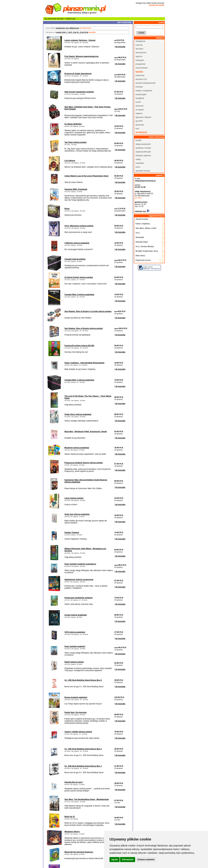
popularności (60, 28)
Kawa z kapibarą (143, 224)
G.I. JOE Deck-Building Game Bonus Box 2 (83, 749)
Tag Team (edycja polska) (75, 142)
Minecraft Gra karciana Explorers (79, 852)
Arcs (138, 233)
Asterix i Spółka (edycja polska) (78, 732)
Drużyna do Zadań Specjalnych (78, 74)
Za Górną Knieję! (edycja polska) (79, 277)
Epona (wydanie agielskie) (76, 697)
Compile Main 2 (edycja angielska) (79, 295)
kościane (139, 87)
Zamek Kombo (142, 219)
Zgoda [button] (115, 859)
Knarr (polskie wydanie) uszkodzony (80, 564)
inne (137, 129)
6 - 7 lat (68, 32)
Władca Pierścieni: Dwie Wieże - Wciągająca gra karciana (85, 550)
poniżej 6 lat (61, 32)
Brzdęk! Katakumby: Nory (147, 251)
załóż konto (152, 3)
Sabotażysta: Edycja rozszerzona (79, 580)
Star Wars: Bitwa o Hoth (146, 228)
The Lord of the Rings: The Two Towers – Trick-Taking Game (88, 397)
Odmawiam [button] (128, 859)
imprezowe (140, 75)
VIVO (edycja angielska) (75, 632)
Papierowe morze (143, 260)
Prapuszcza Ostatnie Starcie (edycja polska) (84, 463)
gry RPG (139, 121)
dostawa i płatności (143, 156)
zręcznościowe (142, 68)
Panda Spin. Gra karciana (76, 712)
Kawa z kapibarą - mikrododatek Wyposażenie (84, 363)
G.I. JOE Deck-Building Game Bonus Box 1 (83, 766)
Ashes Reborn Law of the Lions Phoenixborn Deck (86, 176)
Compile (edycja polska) (75, 259)
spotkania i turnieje (143, 148)
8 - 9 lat (74, 32)
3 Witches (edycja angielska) (77, 243)
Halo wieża (140, 256)
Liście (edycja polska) (74, 498)
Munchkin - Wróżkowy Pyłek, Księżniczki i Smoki (86, 432)
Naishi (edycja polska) (74, 662)
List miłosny (70, 161)
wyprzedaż (141, 132)
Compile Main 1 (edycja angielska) (79, 380)
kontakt (139, 140)
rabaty (138, 159)
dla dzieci (139, 49)
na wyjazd (140, 110)
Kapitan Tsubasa (72, 533)
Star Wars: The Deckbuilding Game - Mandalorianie (87, 799)
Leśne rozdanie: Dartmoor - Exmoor (80, 40)
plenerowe (140, 125)
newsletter (140, 163)
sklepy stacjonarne (143, 144)
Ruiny (67, 209)
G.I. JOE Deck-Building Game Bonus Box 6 (83, 680)
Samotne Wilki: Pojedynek (76, 189)
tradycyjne (140, 60)
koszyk (161, 3)
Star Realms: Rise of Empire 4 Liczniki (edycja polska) (88, 311)
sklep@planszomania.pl (145, 181)
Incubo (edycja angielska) (76, 615)
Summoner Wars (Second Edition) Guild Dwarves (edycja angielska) (86, 481)
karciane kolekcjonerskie (146, 83)
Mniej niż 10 (70, 817)
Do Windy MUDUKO (73, 124)
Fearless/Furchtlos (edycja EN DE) (79, 346)
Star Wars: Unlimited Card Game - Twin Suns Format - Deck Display (88, 108)
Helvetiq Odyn (142, 242)
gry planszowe (51, 19)
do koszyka (120, 47)
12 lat (86, 32)
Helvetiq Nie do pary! (74, 782)
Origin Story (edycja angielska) (78, 414)
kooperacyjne (141, 94)
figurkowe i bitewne (143, 117)
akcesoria (139, 106)
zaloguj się (140, 3)
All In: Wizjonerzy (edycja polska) (79, 226)
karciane (60, 19)
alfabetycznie (74, 28)
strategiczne (141, 41)
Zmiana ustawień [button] (146, 859)
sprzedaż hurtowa (143, 171)
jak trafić (138, 198)
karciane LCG (141, 79)
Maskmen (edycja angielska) (77, 448)
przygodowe (141, 64)
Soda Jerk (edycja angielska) (77, 514)
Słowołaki (140, 237)
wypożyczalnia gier (143, 152)
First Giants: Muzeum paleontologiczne (82, 56)
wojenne (139, 113)
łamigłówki (140, 98)
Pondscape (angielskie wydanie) (79, 598)
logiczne (139, 56)
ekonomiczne (141, 53)
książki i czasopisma (144, 91)
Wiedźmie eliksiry (72, 832)
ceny (67, 28)
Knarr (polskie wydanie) (75, 646)
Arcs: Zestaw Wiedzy (145, 247)
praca (138, 167)
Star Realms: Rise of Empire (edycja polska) (84, 328)
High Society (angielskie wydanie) (79, 92)
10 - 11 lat (80, 32)
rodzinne (139, 45)
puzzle (138, 102)
